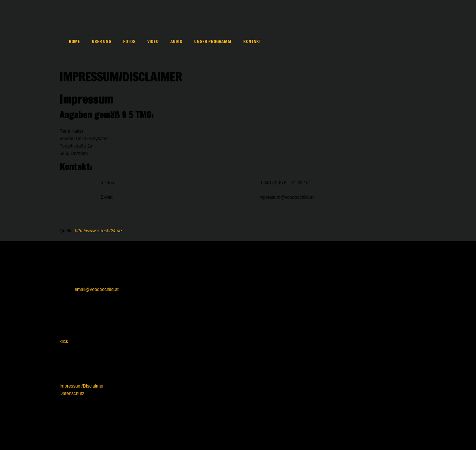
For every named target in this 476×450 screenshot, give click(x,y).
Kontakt (252, 41)
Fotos (129, 41)
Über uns (102, 41)
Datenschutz (72, 394)
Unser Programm (213, 41)
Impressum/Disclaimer (82, 386)
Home (74, 41)
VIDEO (153, 41)
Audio (176, 41)
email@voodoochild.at (97, 289)
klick (64, 341)
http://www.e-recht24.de (98, 231)
